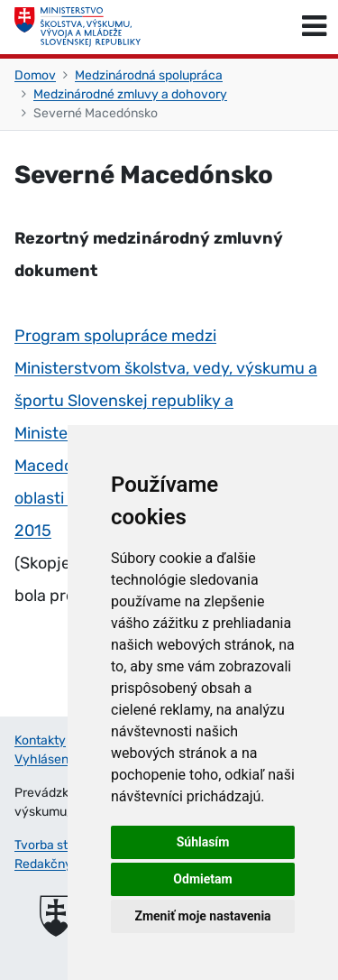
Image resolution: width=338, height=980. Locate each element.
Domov (35, 75)
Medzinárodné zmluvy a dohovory (130, 94)
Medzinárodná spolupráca (149, 75)
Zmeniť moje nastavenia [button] (202, 916)
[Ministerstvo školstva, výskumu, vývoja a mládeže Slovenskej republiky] (78, 27)
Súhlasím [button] (203, 842)
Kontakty (40, 740)
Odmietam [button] (202, 879)
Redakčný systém (66, 864)
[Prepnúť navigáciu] (314, 27)
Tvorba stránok (57, 845)
